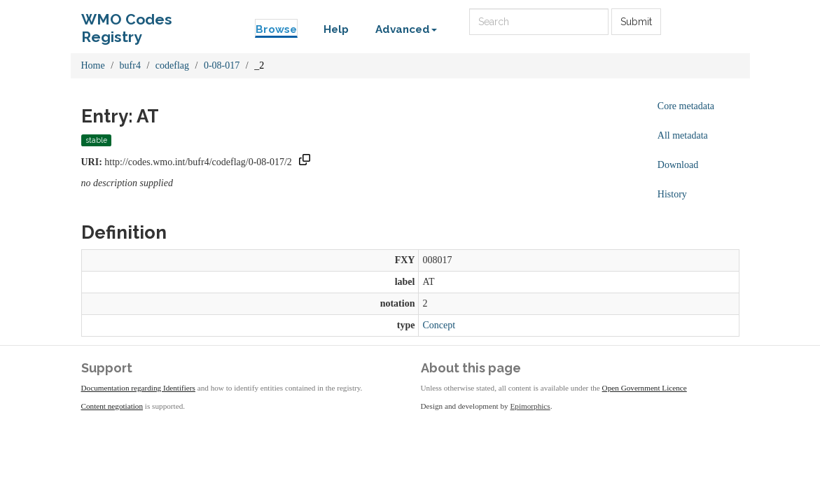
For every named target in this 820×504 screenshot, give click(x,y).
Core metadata (686, 106)
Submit (636, 22)
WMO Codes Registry (127, 23)
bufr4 (130, 65)
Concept (439, 325)
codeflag (172, 65)
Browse (276, 29)
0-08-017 (222, 65)
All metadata (683, 135)
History (672, 194)
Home (93, 65)
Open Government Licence (645, 388)
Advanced (406, 29)
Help (336, 29)
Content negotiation (112, 406)
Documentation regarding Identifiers (138, 388)
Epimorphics (530, 406)
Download (678, 165)
